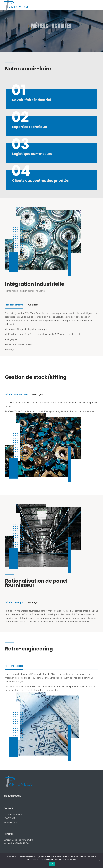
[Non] (99, 860)
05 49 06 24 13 (10, 823)
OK (52, 864)
